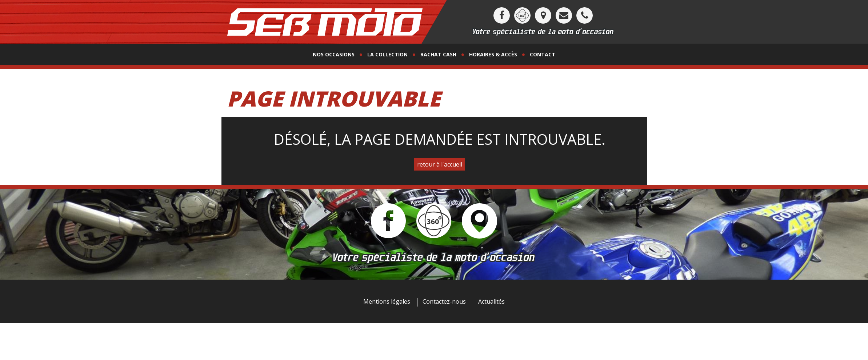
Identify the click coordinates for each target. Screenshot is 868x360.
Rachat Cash (438, 54)
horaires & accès (493, 54)
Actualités (491, 301)
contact (543, 54)
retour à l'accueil (440, 164)
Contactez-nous (444, 301)
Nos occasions (334, 54)
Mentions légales (387, 301)
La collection (387, 54)
